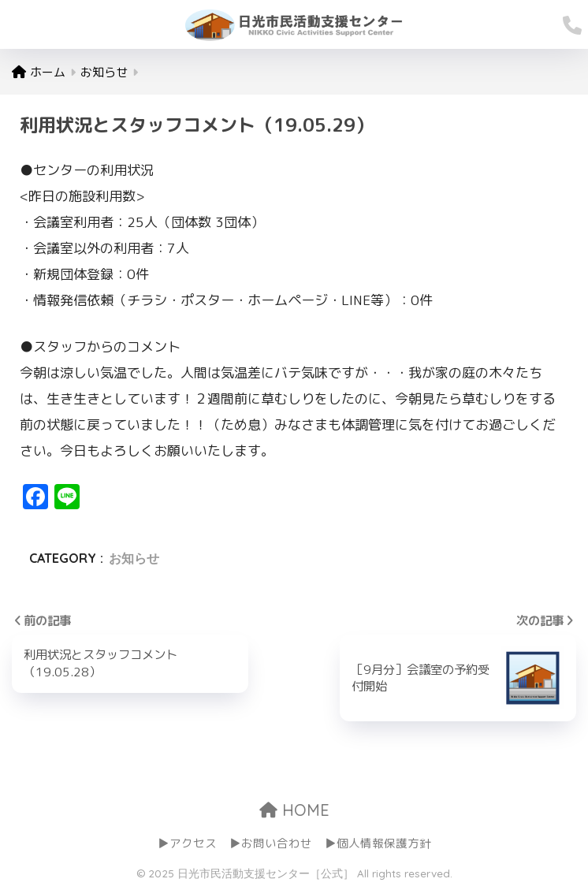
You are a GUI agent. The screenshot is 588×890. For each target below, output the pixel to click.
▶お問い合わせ (271, 843)
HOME (294, 810)
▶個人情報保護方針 (378, 843)
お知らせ (134, 558)
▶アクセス (187, 843)
